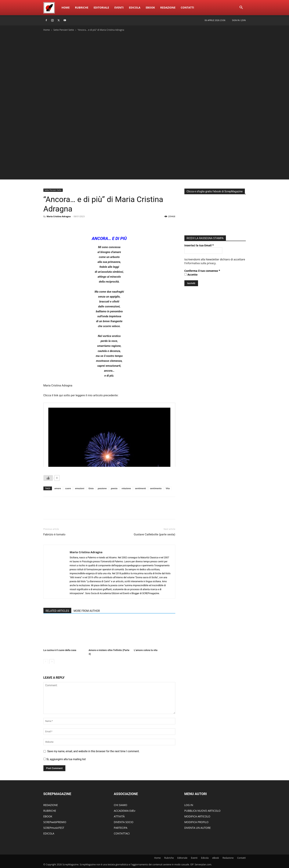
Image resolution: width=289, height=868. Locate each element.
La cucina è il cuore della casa (60, 650)
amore (58, 488)
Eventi (119, 7)
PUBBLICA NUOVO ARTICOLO (202, 811)
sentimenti (141, 488)
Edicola (135, 7)
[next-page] (52, 662)
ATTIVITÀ (119, 816)
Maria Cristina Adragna (59, 216)
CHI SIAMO (121, 805)
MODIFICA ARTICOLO (197, 816)
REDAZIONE (51, 805)
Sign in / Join (239, 20)
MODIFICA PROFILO (196, 822)
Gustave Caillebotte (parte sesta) (155, 534)
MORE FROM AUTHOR (87, 611)
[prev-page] (46, 662)
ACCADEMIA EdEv (125, 811)
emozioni (80, 488)
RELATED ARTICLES (57, 611)
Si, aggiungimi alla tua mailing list (65, 759)
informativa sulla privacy (201, 263)
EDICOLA (49, 833)
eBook (150, 7)
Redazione (168, 7)
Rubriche (82, 7)
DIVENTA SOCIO (124, 822)
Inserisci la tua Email (199, 245)
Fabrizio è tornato (54, 534)
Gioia (91, 488)
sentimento (156, 488)
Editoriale (101, 7)
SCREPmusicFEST (54, 828)
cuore (68, 488)
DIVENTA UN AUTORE (198, 828)
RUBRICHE (50, 811)
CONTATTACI (122, 833)
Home (66, 7)
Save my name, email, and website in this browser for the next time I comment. (94, 751)
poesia (114, 488)
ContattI (187, 7)
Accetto (191, 275)
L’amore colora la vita (146, 650)
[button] (241, 8)
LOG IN (189, 805)
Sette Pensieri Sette (64, 30)
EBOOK (48, 816)
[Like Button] (48, 478)
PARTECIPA (121, 828)
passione (102, 488)
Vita (168, 488)
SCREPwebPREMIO (55, 822)
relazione (126, 488)
